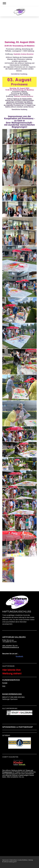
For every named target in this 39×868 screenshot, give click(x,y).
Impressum (5, 860)
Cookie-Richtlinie (23, 860)
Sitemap (31, 860)
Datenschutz (13, 860)
